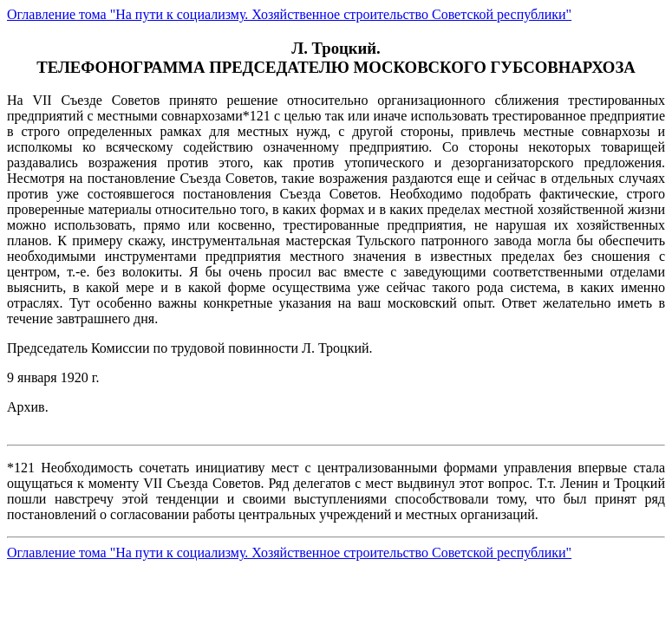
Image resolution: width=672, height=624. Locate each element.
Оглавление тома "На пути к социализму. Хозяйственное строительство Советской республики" (289, 14)
